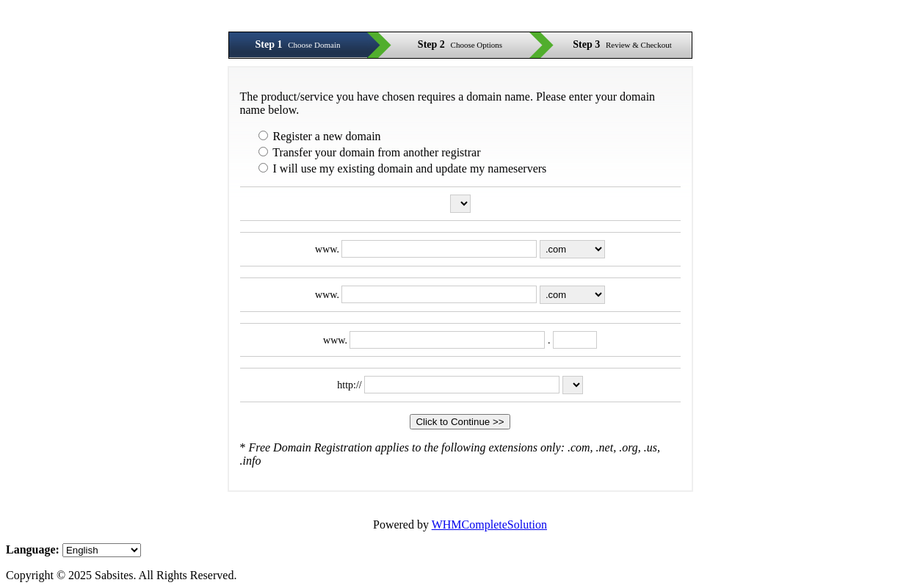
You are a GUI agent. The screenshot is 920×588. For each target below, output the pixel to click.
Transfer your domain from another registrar (370, 152)
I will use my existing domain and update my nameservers (403, 168)
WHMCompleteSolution (489, 525)
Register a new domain (320, 136)
